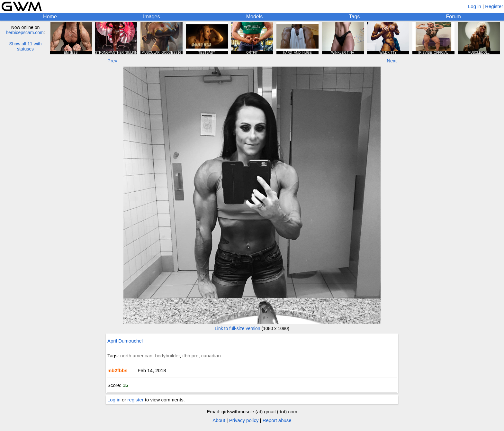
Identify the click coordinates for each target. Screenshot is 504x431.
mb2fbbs (117, 370)
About (219, 420)
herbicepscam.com (25, 32)
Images (151, 17)
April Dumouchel (125, 341)
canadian (211, 356)
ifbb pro (191, 356)
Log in (475, 6)
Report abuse (277, 420)
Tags (355, 17)
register (136, 400)
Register (494, 6)
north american (136, 356)
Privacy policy (244, 420)
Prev (112, 61)
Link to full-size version (238, 328)
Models (255, 17)
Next (392, 61)
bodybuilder (167, 356)
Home (50, 17)
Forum (454, 17)
